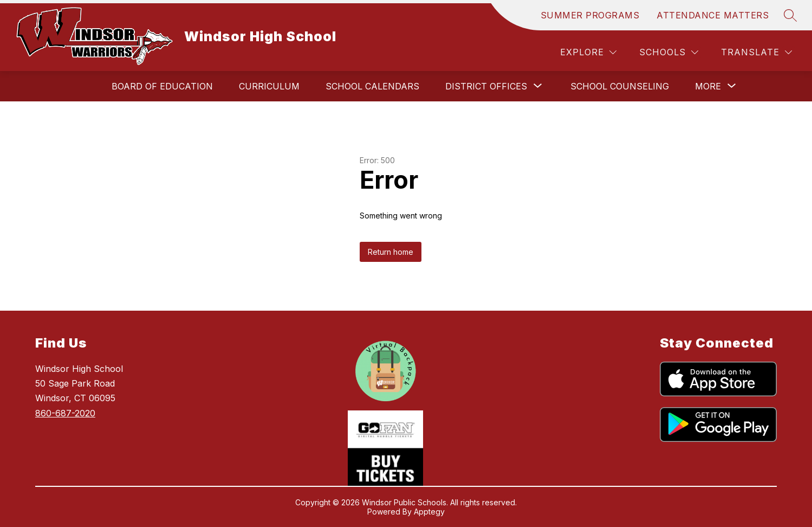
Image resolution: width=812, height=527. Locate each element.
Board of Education (162, 86)
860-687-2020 (65, 413)
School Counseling (620, 86)
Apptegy (429, 512)
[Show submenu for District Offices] (486, 86)
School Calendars (372, 86)
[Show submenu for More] (708, 86)
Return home (391, 252)
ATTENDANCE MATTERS (713, 15)
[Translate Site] (756, 52)
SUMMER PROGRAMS (590, 15)
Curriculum (269, 86)
